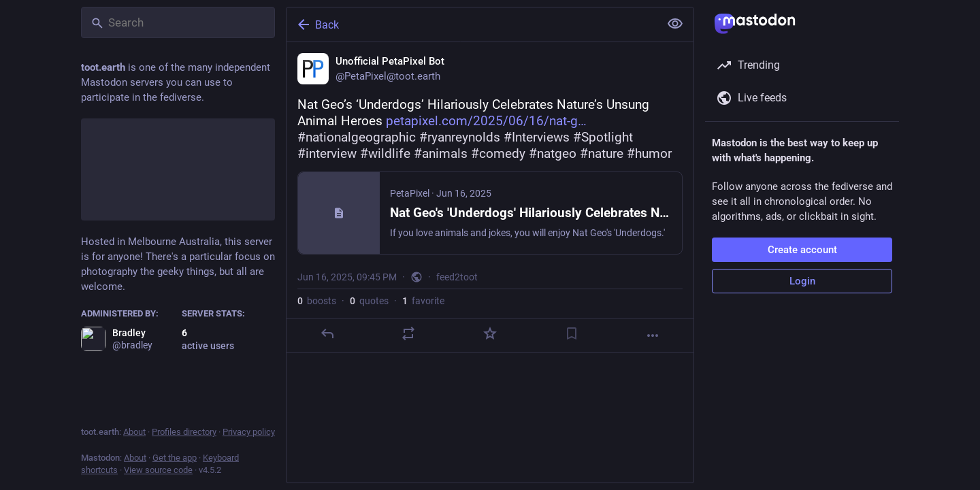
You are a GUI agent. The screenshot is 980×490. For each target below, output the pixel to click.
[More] (653, 336)
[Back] (472, 24)
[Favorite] (490, 333)
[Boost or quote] (408, 333)
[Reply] (327, 333)
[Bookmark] (572, 333)
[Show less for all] (675, 24)
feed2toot (457, 277)
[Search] (178, 22)
